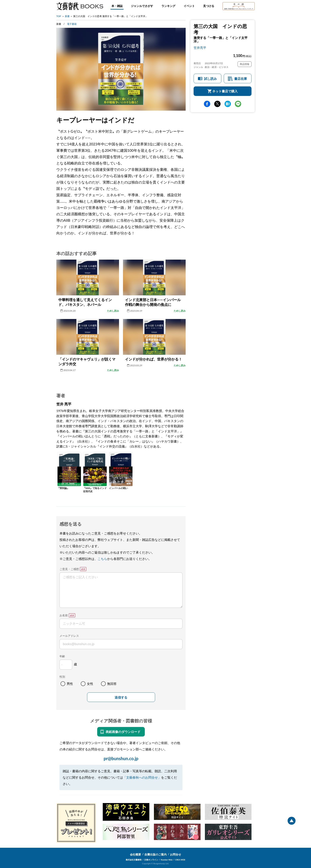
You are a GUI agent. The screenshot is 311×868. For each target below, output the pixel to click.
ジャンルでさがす (142, 6)
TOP (59, 16)
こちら (102, 559)
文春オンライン (151, 860)
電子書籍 (72, 24)
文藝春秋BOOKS (80, 6)
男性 (70, 684)
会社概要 (135, 854)
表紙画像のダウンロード (123, 732)
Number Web (167, 860)
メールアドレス (69, 636)
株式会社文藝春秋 (134, 860)
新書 (67, 16)
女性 (90, 684)
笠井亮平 (200, 48)
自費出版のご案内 (155, 854)
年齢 (62, 656)
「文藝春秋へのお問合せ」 (142, 777)
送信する (121, 697)
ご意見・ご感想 (69, 569)
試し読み (210, 79)
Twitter (217, 104)
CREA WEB (180, 860)
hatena (228, 104)
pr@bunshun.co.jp (121, 758)
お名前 (64, 615)
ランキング (168, 6)
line (238, 104)
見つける (209, 6)
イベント (189, 6)
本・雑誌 (117, 6)
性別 (62, 677)
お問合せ (176, 854)
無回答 (112, 684)
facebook (207, 104)
